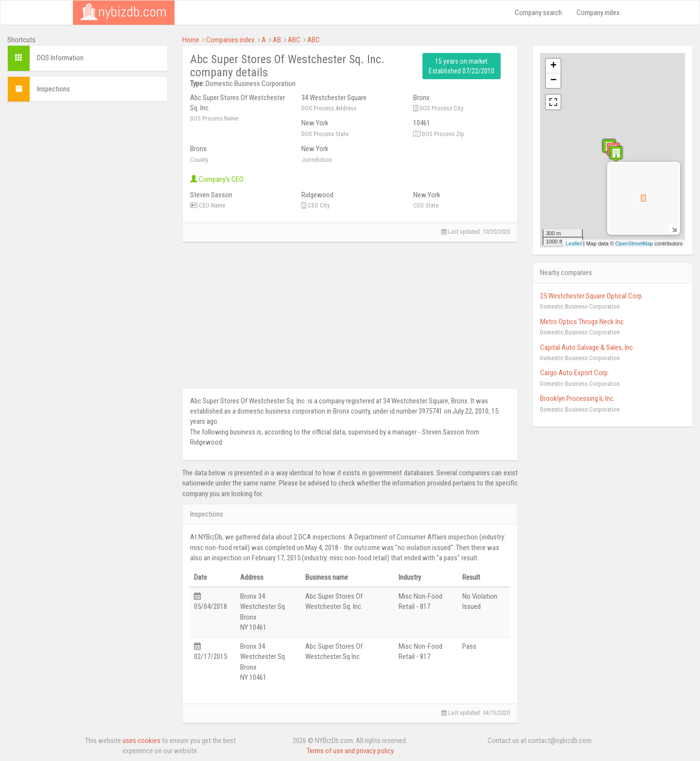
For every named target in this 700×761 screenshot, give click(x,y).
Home (191, 40)
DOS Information (60, 58)
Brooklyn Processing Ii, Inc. (577, 398)
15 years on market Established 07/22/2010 (462, 66)
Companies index (230, 40)
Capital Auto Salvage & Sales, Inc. (587, 347)
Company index (598, 13)
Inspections (53, 89)
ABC (294, 40)
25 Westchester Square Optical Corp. (592, 296)
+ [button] (553, 66)
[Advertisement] (87, 170)
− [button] (553, 81)
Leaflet (574, 243)
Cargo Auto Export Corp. (575, 373)
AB (277, 40)
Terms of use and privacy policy (350, 751)
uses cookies (141, 741)
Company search (538, 13)
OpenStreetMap (634, 243)
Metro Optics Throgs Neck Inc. (583, 322)
